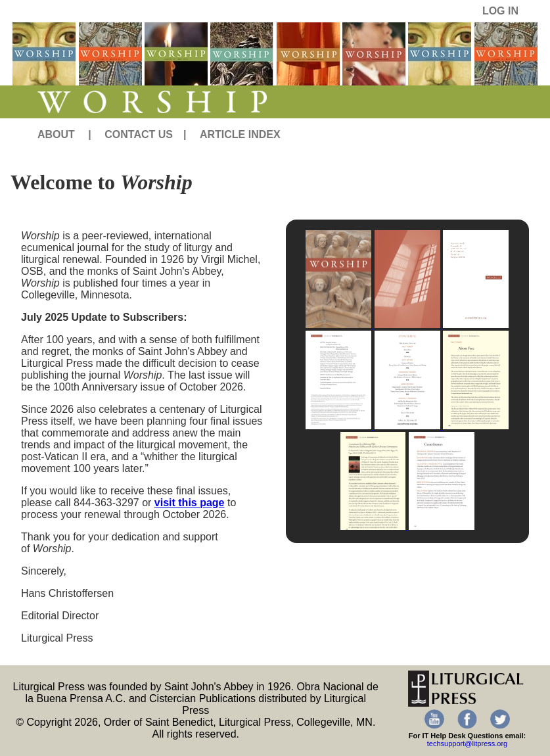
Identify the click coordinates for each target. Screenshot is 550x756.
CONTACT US (139, 134)
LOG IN (500, 11)
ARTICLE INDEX (240, 134)
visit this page (190, 503)
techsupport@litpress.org (467, 744)
